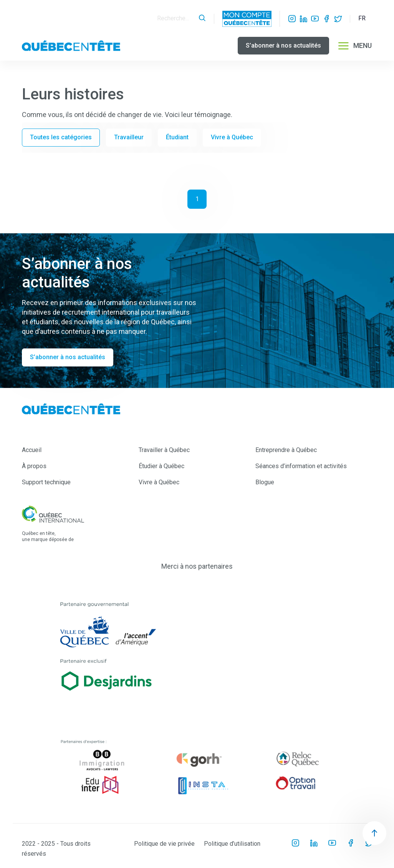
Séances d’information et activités (301, 466)
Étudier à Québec (161, 466)
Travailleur (129, 137)
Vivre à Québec (232, 137)
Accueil (32, 450)
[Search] (176, 19)
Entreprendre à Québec (286, 450)
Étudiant (177, 137)
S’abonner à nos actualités (283, 45)
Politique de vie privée (164, 844)
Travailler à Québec (164, 450)
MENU (354, 46)
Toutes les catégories (61, 137)
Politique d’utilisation (232, 844)
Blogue (265, 482)
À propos (34, 466)
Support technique (46, 482)
